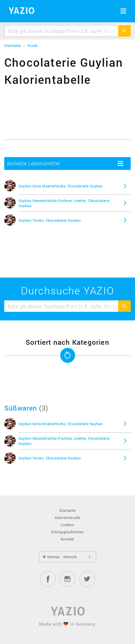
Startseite (68, 510)
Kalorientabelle (68, 518)
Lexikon (67, 525)
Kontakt (67, 539)
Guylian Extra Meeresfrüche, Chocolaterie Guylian (61, 186)
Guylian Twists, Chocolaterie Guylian (50, 220)
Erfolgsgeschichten (68, 532)
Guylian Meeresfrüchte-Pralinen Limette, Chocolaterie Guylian (64, 203)
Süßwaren (21, 408)
